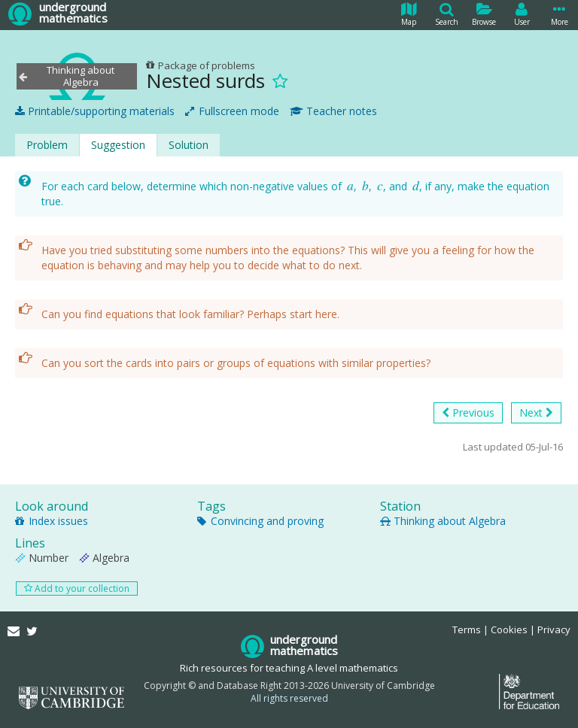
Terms (467, 629)
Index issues (52, 521)
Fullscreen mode (232, 111)
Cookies (509, 629)
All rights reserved (289, 698)
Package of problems (201, 65)
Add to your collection (77, 588)
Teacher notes (333, 111)
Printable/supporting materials (95, 111)
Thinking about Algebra (443, 521)
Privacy (554, 629)
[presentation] (350, 186)
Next (536, 413)
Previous (468, 413)
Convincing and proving (260, 521)
